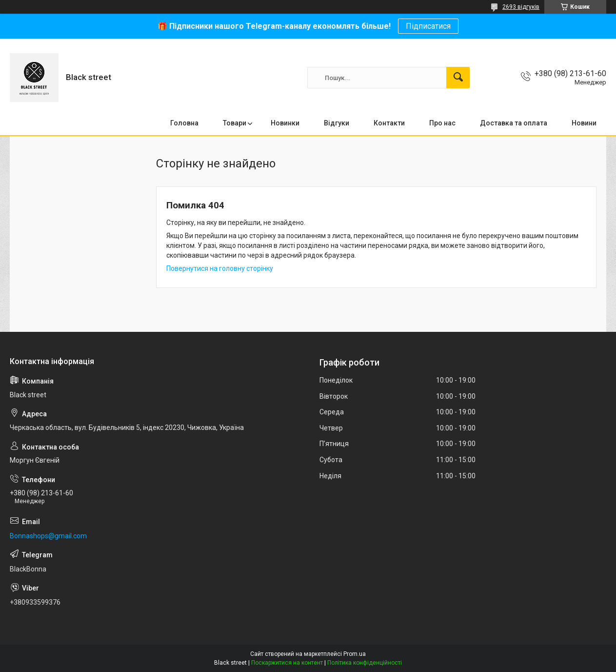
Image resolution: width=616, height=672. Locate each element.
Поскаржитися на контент (287, 663)
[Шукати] (458, 78)
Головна (184, 123)
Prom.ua (355, 654)
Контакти (389, 123)
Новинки (285, 123)
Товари (235, 123)
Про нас (442, 123)
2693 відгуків (521, 7)
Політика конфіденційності (365, 663)
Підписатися (428, 26)
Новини (584, 123)
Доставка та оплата (514, 123)
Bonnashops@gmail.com (48, 536)
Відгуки (337, 123)
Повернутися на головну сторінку (220, 268)
